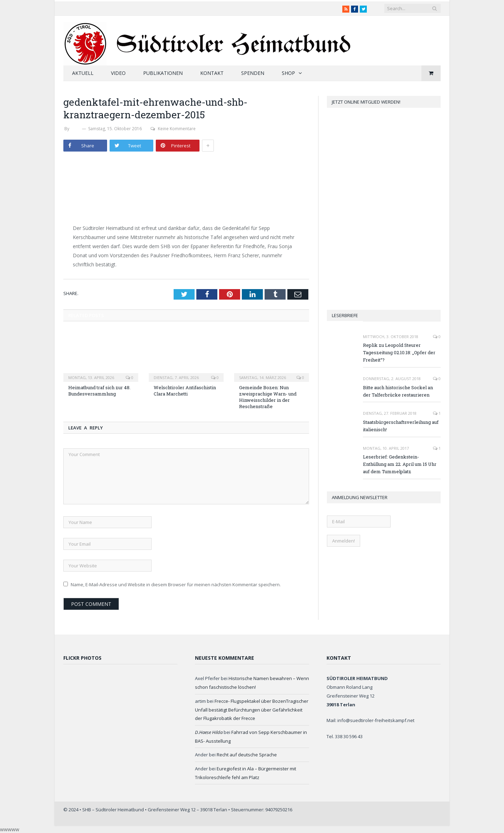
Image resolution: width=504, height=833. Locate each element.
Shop (288, 73)
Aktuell (83, 73)
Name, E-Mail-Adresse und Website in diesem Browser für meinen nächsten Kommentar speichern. (176, 584)
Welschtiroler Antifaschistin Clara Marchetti (185, 391)
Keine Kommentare (173, 129)
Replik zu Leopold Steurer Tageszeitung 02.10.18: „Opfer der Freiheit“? (399, 352)
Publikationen (163, 73)
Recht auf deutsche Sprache (247, 755)
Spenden (253, 73)
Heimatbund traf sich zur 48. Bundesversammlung (99, 391)
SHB (76, 129)
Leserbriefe (345, 315)
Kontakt (212, 73)
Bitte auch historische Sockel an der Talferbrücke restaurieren (398, 391)
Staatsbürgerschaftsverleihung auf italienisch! (401, 426)
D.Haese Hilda (209, 732)
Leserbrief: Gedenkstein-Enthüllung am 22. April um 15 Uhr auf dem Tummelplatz (400, 464)
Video (118, 73)
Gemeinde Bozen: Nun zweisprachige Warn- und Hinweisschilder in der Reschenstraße (268, 397)
